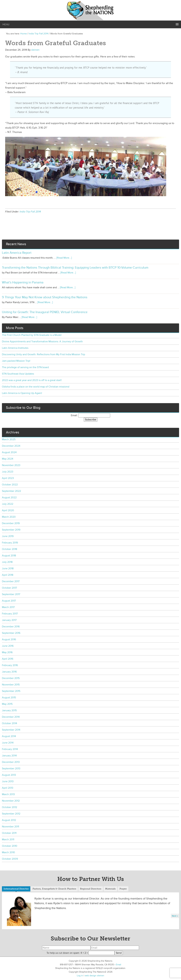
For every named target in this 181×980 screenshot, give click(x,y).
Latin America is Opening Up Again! (22, 393)
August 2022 (9, 498)
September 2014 (11, 730)
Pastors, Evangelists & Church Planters (54, 889)
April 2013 (8, 788)
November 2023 (11, 465)
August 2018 (9, 556)
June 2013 (8, 781)
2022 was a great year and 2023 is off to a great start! (32, 380)
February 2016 (10, 665)
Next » (175, 916)
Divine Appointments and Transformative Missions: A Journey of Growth (42, 342)
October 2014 (10, 723)
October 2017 (9, 588)
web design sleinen (94, 976)
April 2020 (8, 510)
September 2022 (11, 491)
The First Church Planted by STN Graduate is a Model (32, 335)
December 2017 (11, 581)
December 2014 (11, 717)
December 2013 (11, 762)
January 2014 (9, 756)
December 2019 (11, 523)
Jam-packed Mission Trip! (16, 361)
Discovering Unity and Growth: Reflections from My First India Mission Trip (43, 354)
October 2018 (10, 549)
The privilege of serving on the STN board (25, 367)
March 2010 (8, 852)
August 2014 (9, 736)
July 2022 (8, 504)
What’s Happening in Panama (23, 282)
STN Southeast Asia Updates (18, 374)
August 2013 (9, 775)
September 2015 (11, 691)
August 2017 (9, 601)
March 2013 (8, 794)
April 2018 (8, 575)
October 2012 (10, 807)
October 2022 (10, 485)
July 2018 (7, 562)
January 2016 (9, 672)
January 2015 (9, 710)
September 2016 (11, 633)
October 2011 (9, 833)
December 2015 (11, 678)
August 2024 (9, 452)
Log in (80, 976)
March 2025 (9, 439)
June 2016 (8, 646)
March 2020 (9, 517)
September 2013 (11, 769)
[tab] (16, 889)
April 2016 (8, 659)
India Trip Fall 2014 (30, 212)
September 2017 (11, 594)
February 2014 (10, 749)
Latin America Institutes (15, 348)
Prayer (123, 889)
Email (119, 965)
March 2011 (8, 839)
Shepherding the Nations (90, 10)
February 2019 (10, 543)
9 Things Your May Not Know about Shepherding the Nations (45, 297)
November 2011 (10, 827)
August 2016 (9, 639)
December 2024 (11, 446)
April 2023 (8, 478)
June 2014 (8, 743)
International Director (16, 889)
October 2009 (10, 859)
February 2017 (10, 614)
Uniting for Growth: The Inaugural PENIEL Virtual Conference (45, 312)
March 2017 (8, 607)
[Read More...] (64, 258)
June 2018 (8, 568)
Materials (110, 889)
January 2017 (9, 620)
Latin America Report (17, 253)
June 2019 (8, 536)
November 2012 (11, 801)
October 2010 (10, 846)
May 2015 (7, 704)
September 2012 (11, 814)
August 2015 (9, 698)
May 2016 (7, 652)
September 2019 (11, 530)
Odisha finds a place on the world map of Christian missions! (36, 387)
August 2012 (9, 820)
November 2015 (11, 685)
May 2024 (8, 459)
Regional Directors (91, 889)
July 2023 (8, 472)
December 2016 (11, 627)
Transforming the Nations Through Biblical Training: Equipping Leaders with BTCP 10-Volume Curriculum (75, 268)
